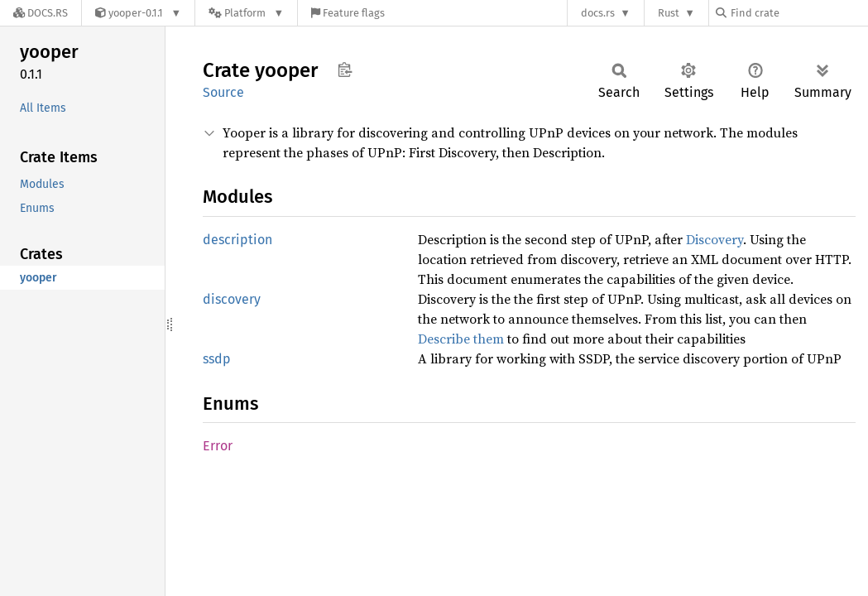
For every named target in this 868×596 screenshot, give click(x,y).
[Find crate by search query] (798, 13)
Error (218, 446)
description (237, 240)
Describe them (461, 339)
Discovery (715, 239)
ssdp (217, 359)
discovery (232, 299)
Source (223, 92)
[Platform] (246, 13)
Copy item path (345, 70)
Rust (669, 13)
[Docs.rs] (41, 13)
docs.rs (598, 13)
